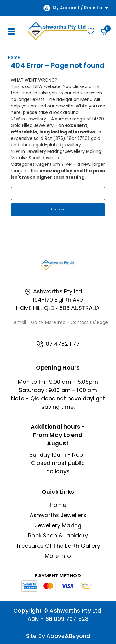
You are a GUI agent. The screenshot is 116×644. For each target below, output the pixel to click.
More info (58, 556)
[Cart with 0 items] (104, 31)
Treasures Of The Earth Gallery (58, 546)
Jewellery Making (58, 525)
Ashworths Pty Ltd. (76, 611)
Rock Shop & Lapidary (58, 535)
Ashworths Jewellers (58, 515)
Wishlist (91, 31)
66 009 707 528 (67, 619)
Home (58, 505)
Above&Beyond (68, 636)
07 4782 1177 (58, 344)
